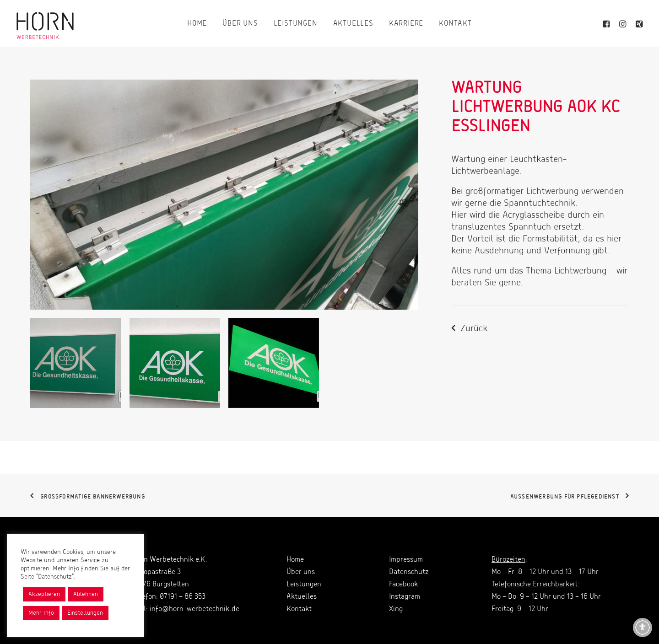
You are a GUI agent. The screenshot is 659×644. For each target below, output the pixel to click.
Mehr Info (41, 613)
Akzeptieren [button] (44, 594)
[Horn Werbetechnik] (45, 24)
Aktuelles (353, 24)
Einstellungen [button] (85, 613)
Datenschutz (409, 572)
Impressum (406, 560)
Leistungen (296, 24)
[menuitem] (197, 24)
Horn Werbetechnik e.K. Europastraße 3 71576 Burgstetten (170, 572)
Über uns (240, 24)
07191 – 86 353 (183, 597)
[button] (608, 24)
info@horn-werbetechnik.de (194, 609)
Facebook (403, 585)
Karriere (406, 24)
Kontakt (455, 24)
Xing (396, 609)
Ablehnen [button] (86, 594)
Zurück (474, 329)
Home (197, 24)
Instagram (405, 597)
